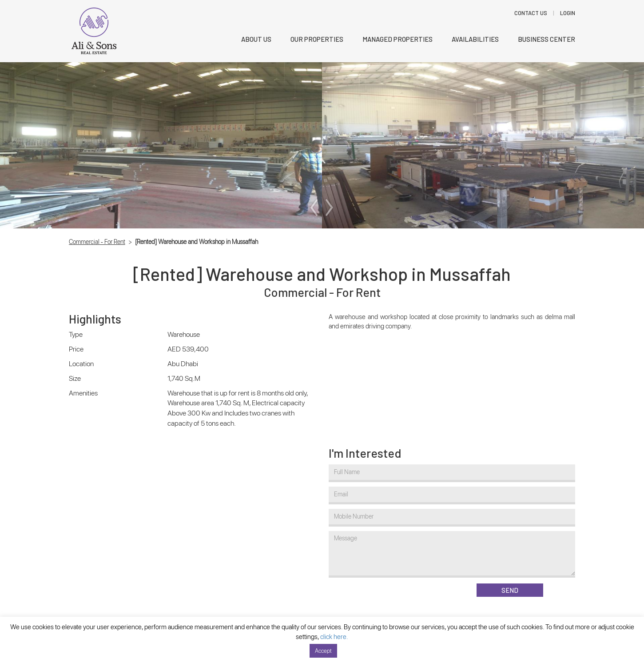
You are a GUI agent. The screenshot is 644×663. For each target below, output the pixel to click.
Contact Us (531, 13)
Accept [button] (323, 651)
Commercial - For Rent (97, 242)
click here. (334, 637)
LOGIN (568, 13)
